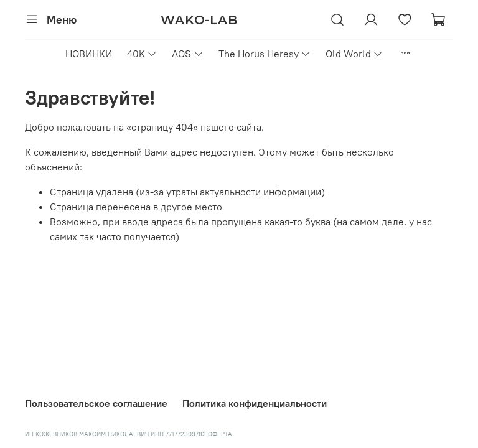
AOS (187, 54)
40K (142, 54)
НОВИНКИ (89, 54)
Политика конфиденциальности (255, 403)
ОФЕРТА (220, 434)
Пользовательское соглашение (96, 403)
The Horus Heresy (265, 54)
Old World (354, 54)
